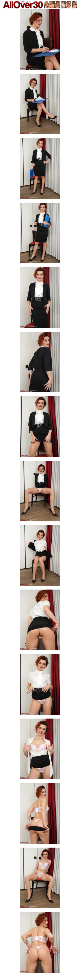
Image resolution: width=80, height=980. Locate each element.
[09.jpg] (40, 557)
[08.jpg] (40, 492)
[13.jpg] (40, 815)
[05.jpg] (40, 299)
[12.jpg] (40, 750)
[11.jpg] (40, 686)
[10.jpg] (40, 621)
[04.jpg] (40, 234)
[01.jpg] (40, 41)
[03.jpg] (40, 170)
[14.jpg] (40, 879)
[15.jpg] (40, 944)
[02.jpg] (40, 105)
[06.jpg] (40, 363)
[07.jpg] (40, 428)
